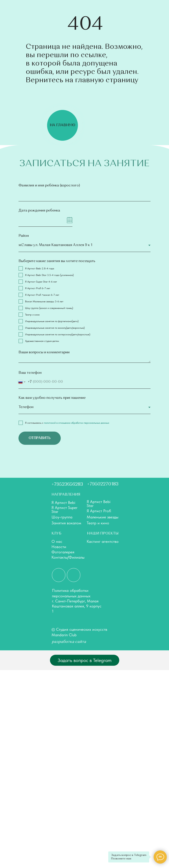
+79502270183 (103, 484)
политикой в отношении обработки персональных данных (77, 423)
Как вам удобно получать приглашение (52, 398)
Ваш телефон (30, 373)
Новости (59, 547)
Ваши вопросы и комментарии (44, 352)
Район (24, 236)
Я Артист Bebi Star (99, 504)
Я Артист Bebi (63, 502)
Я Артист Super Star (64, 510)
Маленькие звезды (103, 517)
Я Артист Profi (99, 511)
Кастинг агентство (103, 541)
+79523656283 (67, 485)
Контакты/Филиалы (68, 557)
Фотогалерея (63, 552)
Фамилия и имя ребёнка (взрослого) (49, 186)
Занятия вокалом (66, 523)
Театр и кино (98, 523)
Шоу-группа (62, 517)
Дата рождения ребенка (39, 211)
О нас (57, 541)
